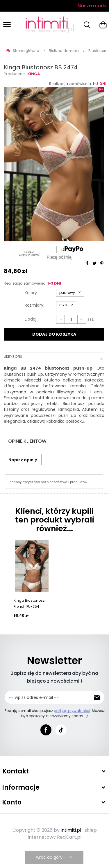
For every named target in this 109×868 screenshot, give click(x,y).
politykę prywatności (72, 711)
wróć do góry (55, 857)
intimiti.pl (71, 830)
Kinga (34, 74)
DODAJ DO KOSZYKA (54, 334)
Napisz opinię (23, 460)
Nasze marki (92, 6)
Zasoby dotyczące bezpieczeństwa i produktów (48, 482)
